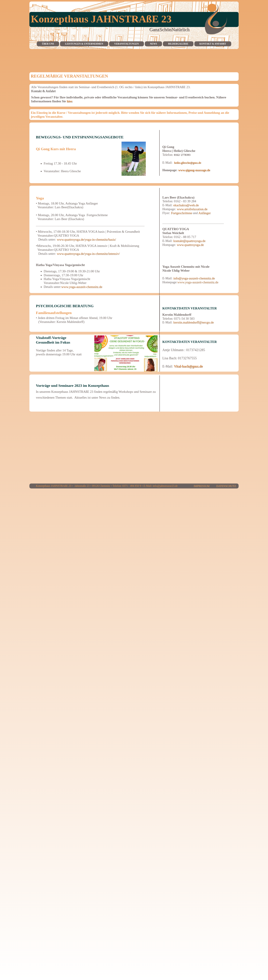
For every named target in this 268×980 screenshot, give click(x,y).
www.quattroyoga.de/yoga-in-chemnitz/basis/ (86, 239)
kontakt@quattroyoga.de (189, 241)
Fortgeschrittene (181, 213)
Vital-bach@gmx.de (188, 366)
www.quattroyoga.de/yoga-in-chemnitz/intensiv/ (88, 254)
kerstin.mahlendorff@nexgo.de (194, 322)
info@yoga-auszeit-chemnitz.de (194, 278)
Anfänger (205, 213)
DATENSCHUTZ (226, 486)
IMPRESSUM (200, 486)
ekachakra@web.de (186, 205)
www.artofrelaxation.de (192, 209)
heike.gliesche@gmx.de (188, 163)
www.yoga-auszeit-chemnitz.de (82, 287)
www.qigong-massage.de (194, 170)
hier (69, 101)
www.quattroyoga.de (190, 245)
